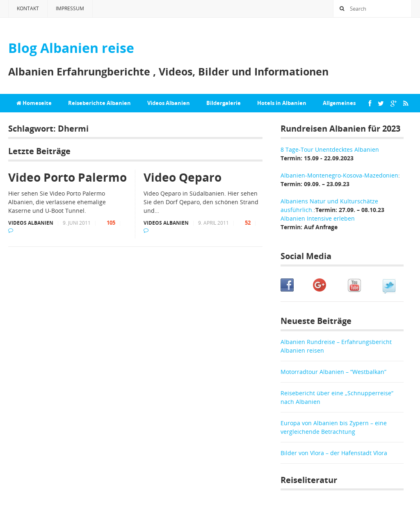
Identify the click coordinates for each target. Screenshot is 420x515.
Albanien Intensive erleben (318, 218)
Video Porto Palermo (67, 177)
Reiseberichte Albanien (99, 103)
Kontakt (28, 8)
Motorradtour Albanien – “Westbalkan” (333, 372)
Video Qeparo (183, 177)
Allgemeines (339, 103)
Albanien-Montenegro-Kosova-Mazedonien (339, 175)
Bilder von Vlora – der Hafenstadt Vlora (334, 453)
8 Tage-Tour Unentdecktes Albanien (330, 149)
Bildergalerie (224, 103)
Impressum (70, 8)
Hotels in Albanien (282, 103)
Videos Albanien (169, 103)
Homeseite (34, 103)
